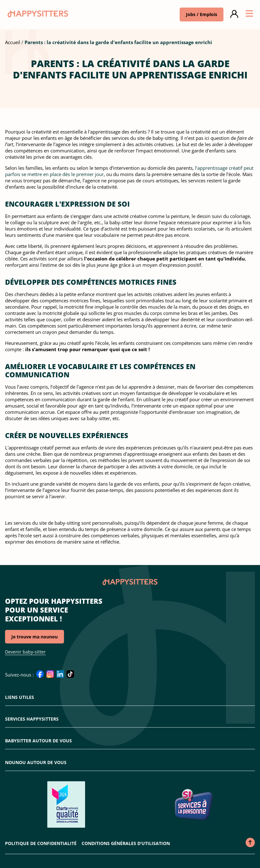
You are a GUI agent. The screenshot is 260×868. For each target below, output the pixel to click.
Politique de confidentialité (41, 843)
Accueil (13, 42)
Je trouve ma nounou (35, 637)
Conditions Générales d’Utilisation (126, 843)
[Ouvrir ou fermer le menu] (249, 14)
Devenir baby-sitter (25, 652)
